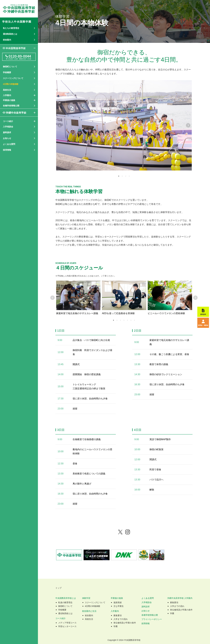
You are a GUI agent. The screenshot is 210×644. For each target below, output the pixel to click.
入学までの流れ (121, 619)
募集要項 (118, 615)
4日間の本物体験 (93, 606)
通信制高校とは (65, 613)
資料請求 (146, 607)
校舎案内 (89, 615)
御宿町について (65, 606)
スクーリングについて (95, 602)
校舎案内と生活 (89, 611)
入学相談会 (147, 602)
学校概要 (62, 610)
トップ (58, 588)
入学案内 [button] (7, 95)
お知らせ (146, 611)
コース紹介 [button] (8, 121)
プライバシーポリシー (152, 619)
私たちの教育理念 (11, 28)
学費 (116, 626)
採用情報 (7, 150)
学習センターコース (67, 626)
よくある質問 (148, 598)
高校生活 (89, 619)
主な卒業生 (119, 606)
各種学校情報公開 (150, 615)
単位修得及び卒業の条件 (125, 623)
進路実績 (118, 602)
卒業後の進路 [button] (9, 100)
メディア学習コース (67, 623)
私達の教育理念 (65, 602)
